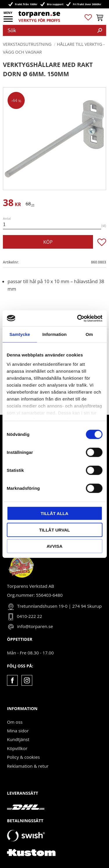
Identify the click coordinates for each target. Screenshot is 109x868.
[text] (12, 204)
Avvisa (54, 546)
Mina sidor (18, 731)
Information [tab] (55, 334)
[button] (9, 21)
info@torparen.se (35, 626)
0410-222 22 (30, 616)
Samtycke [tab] (20, 334)
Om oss (15, 722)
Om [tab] (89, 334)
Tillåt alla (54, 513)
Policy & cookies (23, 757)
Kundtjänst (18, 739)
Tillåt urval (54, 530)
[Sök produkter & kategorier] (48, 30)
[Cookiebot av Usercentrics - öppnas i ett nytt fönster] (78, 318)
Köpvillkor (17, 748)
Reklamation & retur (28, 766)
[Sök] (100, 30)
